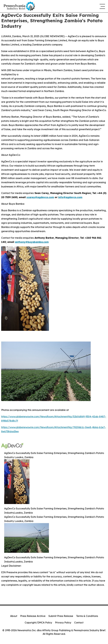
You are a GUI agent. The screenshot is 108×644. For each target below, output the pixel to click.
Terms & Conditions (87, 616)
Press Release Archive (33, 616)
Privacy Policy (63, 623)
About (14, 616)
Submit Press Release (61, 616)
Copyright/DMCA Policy (38, 623)
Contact (79, 623)
